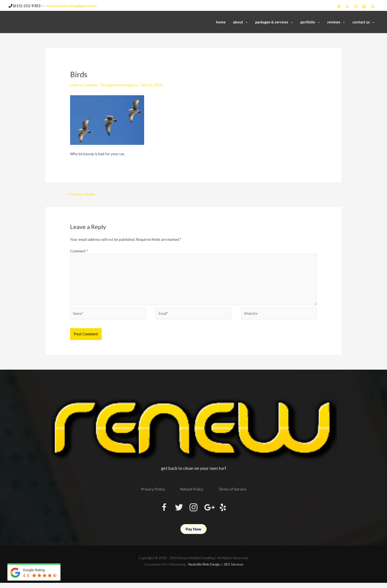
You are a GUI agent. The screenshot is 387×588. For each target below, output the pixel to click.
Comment (79, 251)
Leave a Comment (85, 84)
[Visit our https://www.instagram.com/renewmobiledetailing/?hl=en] (193, 510)
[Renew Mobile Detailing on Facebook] (339, 6)
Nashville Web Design (204, 569)
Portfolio (308, 21)
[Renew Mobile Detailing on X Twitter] (347, 6)
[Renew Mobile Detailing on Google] (364, 6)
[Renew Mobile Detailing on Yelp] (373, 6)
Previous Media (80, 194)
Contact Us (361, 21)
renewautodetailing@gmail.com (71, 5)
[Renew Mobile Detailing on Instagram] (356, 6)
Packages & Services (272, 21)
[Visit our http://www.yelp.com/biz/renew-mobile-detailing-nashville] (229, 510)
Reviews (334, 21)
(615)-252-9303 (25, 5)
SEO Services (235, 569)
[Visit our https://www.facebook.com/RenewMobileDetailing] (158, 510)
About (238, 21)
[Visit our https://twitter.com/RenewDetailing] (176, 510)
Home (221, 21)
